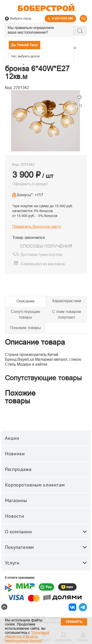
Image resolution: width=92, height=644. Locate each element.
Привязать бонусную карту (37, 227)
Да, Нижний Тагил (25, 45)
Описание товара (35, 342)
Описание (26, 301)
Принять (74, 622)
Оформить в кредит (30, 184)
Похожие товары (26, 328)
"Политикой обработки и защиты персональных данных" (27, 637)
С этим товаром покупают (66, 314)
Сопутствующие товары (26, 314)
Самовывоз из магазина (43, 264)
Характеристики (67, 301)
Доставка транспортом (41, 255)
